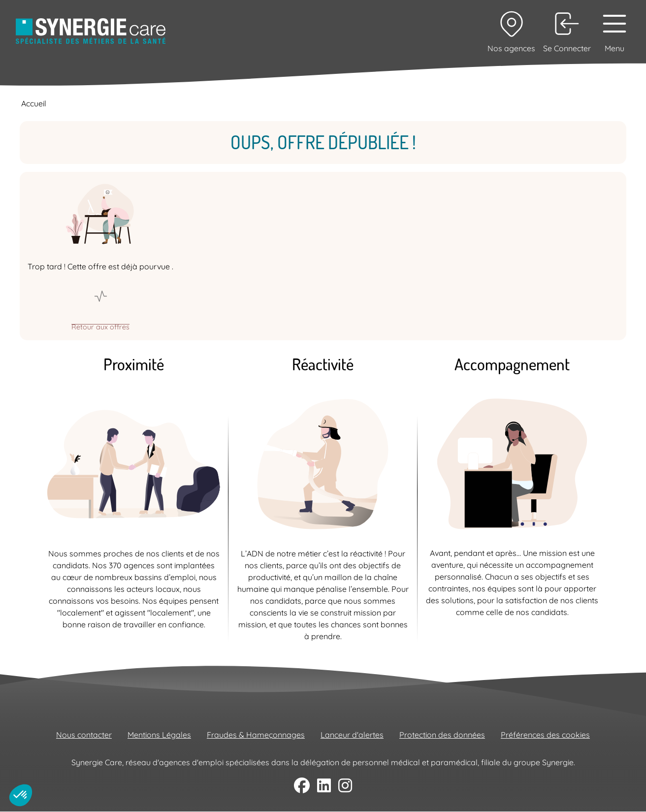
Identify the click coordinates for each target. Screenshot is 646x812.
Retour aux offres (100, 326)
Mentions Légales (159, 735)
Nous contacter (84, 735)
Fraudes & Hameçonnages (256, 735)
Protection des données (442, 735)
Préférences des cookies (545, 735)
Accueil (34, 103)
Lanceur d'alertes (352, 735)
